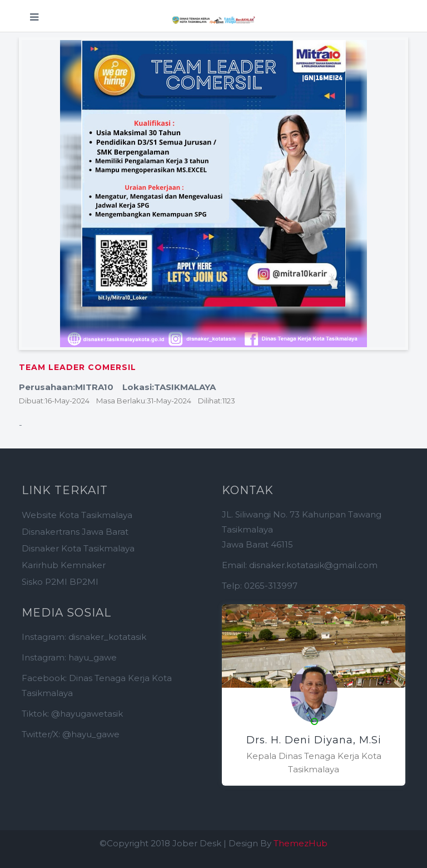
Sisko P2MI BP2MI (60, 582)
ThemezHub (301, 843)
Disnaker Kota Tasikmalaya (78, 548)
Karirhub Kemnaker (64, 565)
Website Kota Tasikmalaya (77, 515)
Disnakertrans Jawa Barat (75, 532)
